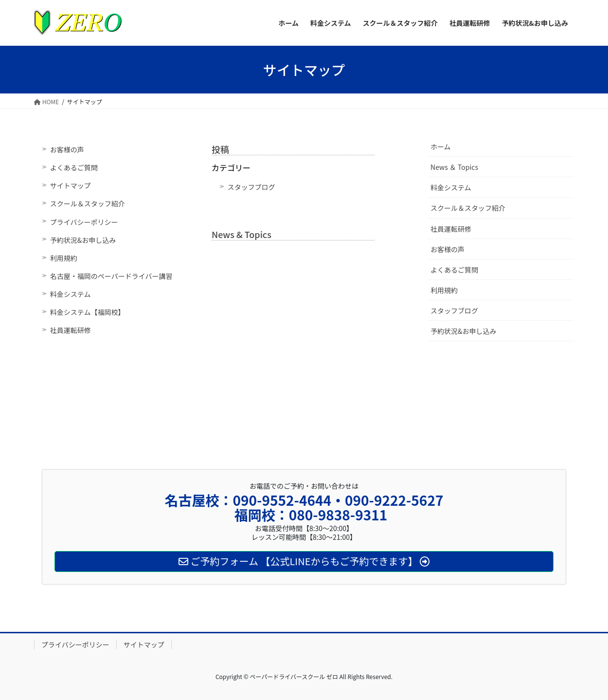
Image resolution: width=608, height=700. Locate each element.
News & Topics (241, 234)
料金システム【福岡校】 (88, 312)
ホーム (441, 147)
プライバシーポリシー (84, 222)
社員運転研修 (71, 330)
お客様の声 (67, 149)
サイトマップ (71, 185)
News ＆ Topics (454, 167)
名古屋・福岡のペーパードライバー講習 (111, 276)
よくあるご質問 (74, 167)
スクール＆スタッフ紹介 (88, 203)
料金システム (71, 294)
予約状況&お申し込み (83, 240)
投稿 (220, 149)
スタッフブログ (251, 187)
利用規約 (64, 258)
